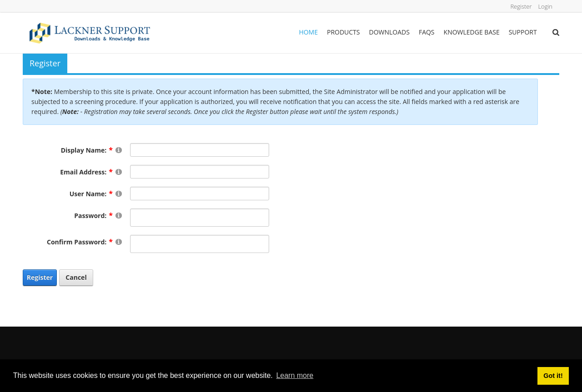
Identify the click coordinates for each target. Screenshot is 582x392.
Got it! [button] (553, 376)
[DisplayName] (200, 150)
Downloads (389, 32)
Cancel (76, 277)
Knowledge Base (472, 32)
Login (544, 6)
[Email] (200, 172)
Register (518, 6)
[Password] (200, 218)
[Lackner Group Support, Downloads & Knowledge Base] (90, 32)
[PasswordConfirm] (200, 244)
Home (308, 32)
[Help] (119, 150)
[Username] (200, 194)
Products (344, 32)
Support (523, 32)
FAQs (427, 32)
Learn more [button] (295, 375)
